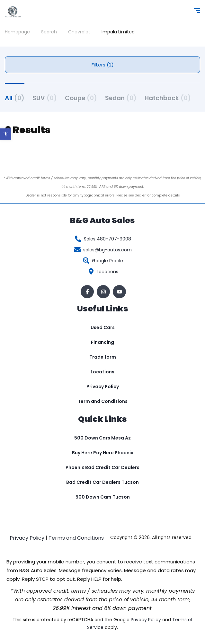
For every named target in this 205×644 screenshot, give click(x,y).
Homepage (17, 32)
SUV (45, 98)
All (15, 98)
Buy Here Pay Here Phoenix (103, 453)
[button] (6, 134)
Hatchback (168, 98)
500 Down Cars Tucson (103, 497)
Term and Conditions (103, 401)
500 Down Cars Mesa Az (102, 438)
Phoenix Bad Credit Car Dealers (102, 467)
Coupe (81, 98)
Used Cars (103, 327)
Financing (102, 342)
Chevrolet (79, 32)
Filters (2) (103, 65)
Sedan (121, 98)
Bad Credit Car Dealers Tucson (102, 482)
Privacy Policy (103, 387)
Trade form (103, 357)
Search (49, 32)
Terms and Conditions (76, 538)
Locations (102, 372)
